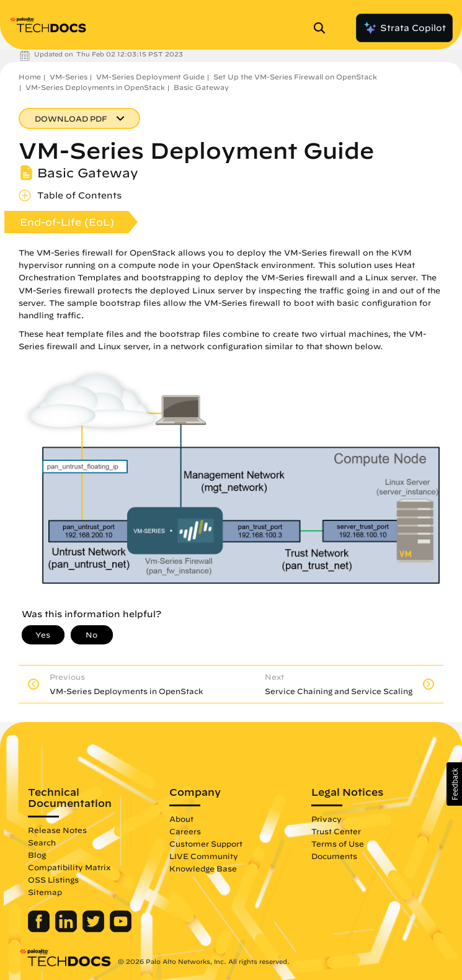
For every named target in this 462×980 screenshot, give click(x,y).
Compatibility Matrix (69, 867)
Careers (185, 831)
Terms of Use (338, 844)
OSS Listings (53, 880)
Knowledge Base (203, 868)
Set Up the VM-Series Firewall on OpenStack (295, 77)
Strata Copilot (404, 28)
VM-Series (69, 77)
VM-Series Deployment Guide (150, 77)
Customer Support (206, 844)
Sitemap (45, 892)
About (181, 819)
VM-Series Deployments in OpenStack (95, 87)
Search (42, 842)
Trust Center (336, 831)
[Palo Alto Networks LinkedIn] (67, 929)
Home (30, 77)
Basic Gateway (201, 87)
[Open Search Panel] (323, 28)
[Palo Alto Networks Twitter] (95, 929)
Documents (334, 856)
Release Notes (57, 830)
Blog (37, 855)
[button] (454, 784)
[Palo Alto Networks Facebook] (40, 929)
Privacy (327, 819)
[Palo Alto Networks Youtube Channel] (121, 929)
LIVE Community (204, 856)
